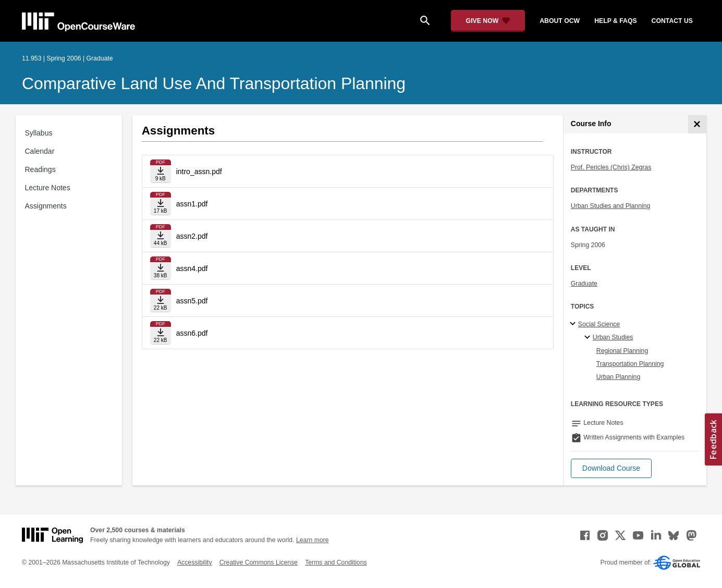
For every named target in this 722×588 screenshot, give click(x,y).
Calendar (40, 151)
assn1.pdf (192, 204)
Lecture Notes (48, 188)
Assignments (46, 206)
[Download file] (161, 171)
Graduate (584, 284)
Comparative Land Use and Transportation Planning (214, 83)
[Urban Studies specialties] (589, 338)
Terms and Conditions (336, 562)
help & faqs (615, 21)
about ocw (560, 21)
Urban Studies (613, 337)
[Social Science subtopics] (574, 324)
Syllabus (39, 133)
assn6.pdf (192, 333)
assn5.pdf (192, 301)
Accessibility (195, 562)
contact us (672, 21)
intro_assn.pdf (199, 171)
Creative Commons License (259, 562)
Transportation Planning (630, 364)
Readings (40, 169)
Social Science (599, 324)
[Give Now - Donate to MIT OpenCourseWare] (488, 21)
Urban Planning (618, 377)
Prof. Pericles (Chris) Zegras (611, 167)
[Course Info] (697, 124)
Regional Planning (622, 351)
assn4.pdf (192, 268)
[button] (611, 468)
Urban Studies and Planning (611, 206)
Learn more (313, 540)
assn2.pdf (192, 236)
